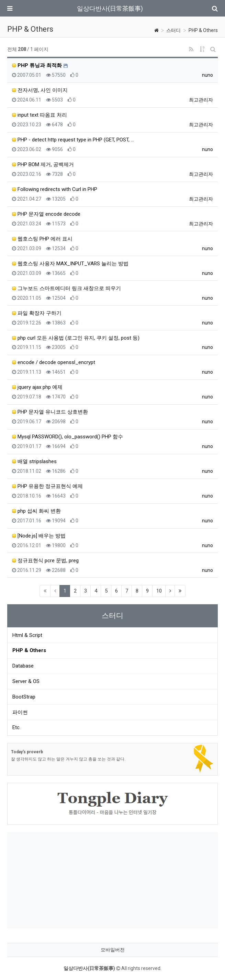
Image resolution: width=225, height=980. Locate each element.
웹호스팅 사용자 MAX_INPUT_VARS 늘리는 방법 (70, 264)
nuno (207, 75)
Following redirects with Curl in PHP (55, 189)
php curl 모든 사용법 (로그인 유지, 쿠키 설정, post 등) (76, 338)
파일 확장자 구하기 (37, 313)
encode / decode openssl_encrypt (54, 362)
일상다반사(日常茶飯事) (110, 8)
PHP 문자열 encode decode (46, 214)
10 (159, 591)
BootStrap (24, 697)
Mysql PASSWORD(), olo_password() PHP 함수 (67, 437)
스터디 (173, 30)
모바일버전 (113, 950)
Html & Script (27, 635)
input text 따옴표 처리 (40, 115)
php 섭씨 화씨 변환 (36, 511)
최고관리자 (201, 100)
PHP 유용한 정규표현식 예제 (47, 486)
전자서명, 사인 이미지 (40, 90)
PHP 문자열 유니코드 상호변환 (50, 412)
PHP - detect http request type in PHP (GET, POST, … (73, 140)
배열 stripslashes (34, 461)
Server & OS (26, 681)
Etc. (16, 727)
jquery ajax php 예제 (37, 387)
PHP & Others (203, 30)
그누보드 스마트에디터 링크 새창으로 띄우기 (66, 288)
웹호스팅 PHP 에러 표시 (42, 239)
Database (23, 666)
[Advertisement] (112, 880)
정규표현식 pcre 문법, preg (45, 561)
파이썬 (20, 712)
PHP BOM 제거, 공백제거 (43, 164)
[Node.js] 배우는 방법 (39, 536)
